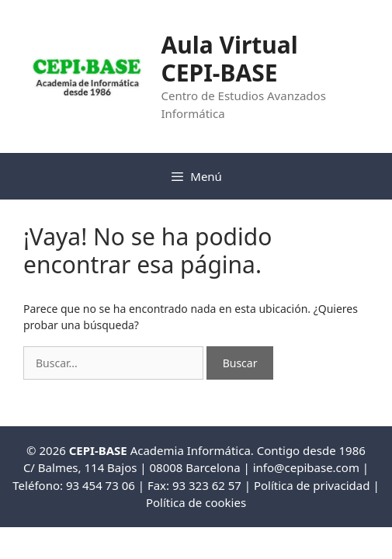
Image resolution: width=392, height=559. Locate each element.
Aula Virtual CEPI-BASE (229, 59)
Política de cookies (196, 502)
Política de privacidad (312, 485)
